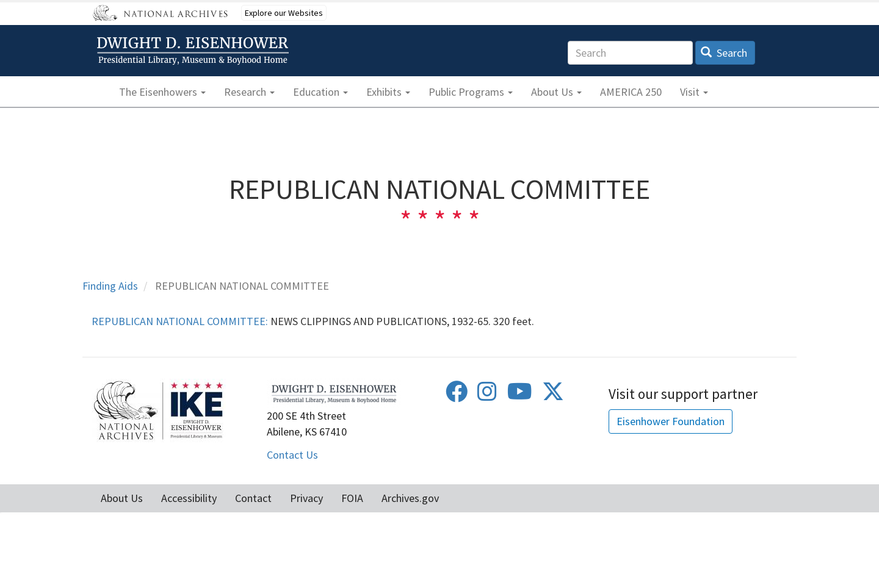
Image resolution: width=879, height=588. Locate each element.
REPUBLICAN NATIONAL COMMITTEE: (180, 321)
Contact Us (292, 455)
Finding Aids (110, 286)
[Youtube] (520, 396)
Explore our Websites (284, 13)
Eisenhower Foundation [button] (671, 421)
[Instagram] (487, 396)
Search (724, 53)
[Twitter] (553, 396)
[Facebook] (457, 396)
